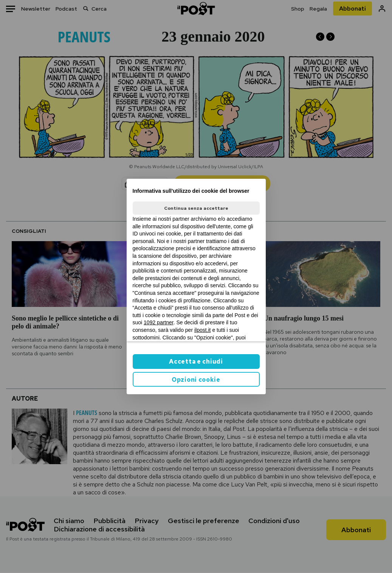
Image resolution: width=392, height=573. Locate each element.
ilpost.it (203, 330)
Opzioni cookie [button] (196, 380)
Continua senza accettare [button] (196, 208)
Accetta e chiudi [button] (196, 362)
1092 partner (159, 322)
